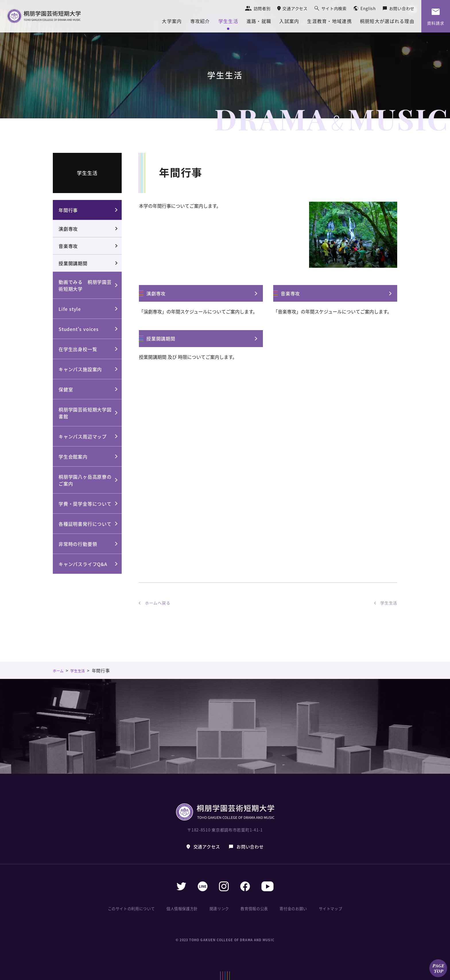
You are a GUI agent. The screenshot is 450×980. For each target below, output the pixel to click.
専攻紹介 (200, 22)
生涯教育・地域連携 (329, 22)
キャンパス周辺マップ (83, 436)
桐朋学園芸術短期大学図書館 (85, 413)
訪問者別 (262, 8)
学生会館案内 (73, 457)
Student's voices (79, 329)
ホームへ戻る (158, 603)
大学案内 (172, 22)
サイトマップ (329, 908)
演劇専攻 (156, 293)
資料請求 (436, 23)
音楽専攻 (290, 293)
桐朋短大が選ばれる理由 (387, 22)
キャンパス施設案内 (80, 369)
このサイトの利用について (133, 908)
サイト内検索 (334, 8)
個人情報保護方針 (184, 908)
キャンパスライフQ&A (83, 564)
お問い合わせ (402, 8)
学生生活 (228, 22)
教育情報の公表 (255, 908)
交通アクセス (295, 8)
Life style (70, 309)
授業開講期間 (161, 338)
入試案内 (289, 22)
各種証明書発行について (85, 524)
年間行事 (68, 210)
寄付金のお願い (293, 908)
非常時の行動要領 (78, 544)
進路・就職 (259, 22)
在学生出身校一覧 (78, 349)
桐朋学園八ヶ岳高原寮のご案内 (85, 480)
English (368, 8)
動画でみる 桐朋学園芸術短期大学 (85, 285)
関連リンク (221, 908)
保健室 (66, 389)
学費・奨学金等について (85, 504)
